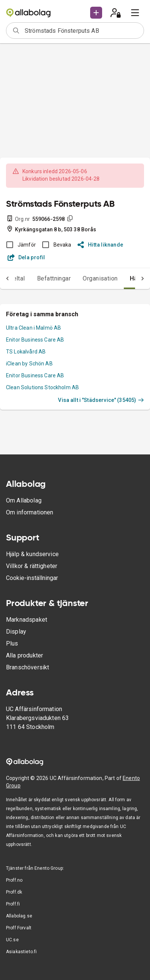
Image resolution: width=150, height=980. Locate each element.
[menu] (135, 13)
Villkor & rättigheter (32, 566)
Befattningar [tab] (54, 278)
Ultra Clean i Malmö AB (33, 328)
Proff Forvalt (19, 928)
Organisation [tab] (100, 278)
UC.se (12, 940)
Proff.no (14, 880)
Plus (12, 643)
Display (16, 632)
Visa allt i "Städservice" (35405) (101, 400)
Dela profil (26, 257)
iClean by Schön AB (29, 364)
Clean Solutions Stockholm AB (42, 387)
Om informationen (30, 512)
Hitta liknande (100, 245)
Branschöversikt (27, 667)
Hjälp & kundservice (32, 554)
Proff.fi (13, 904)
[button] (96, 13)
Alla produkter (25, 655)
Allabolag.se (19, 916)
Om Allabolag (24, 500)
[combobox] (82, 31)
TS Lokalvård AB (26, 352)
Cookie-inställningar (32, 578)
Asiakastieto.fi (21, 952)
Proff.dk (14, 892)
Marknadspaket (27, 620)
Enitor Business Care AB (35, 340)
